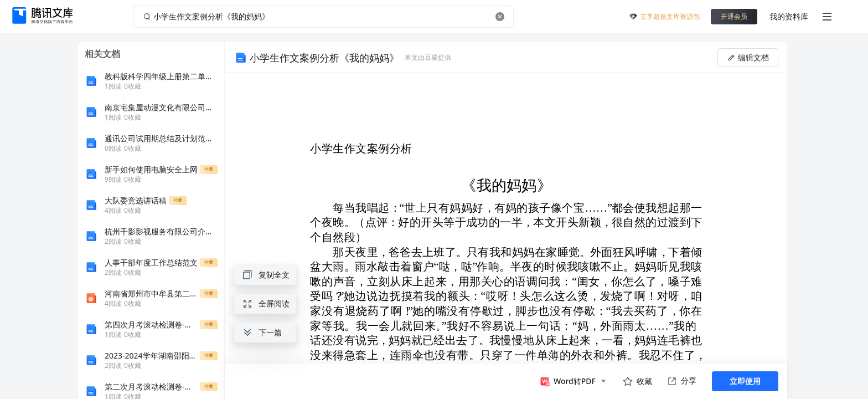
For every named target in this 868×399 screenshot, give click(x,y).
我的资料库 (789, 16)
